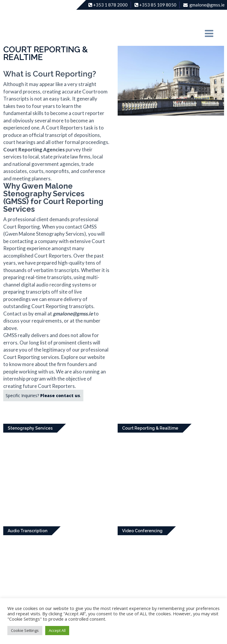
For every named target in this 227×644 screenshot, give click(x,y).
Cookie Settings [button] (25, 630)
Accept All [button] (57, 630)
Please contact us (60, 395)
